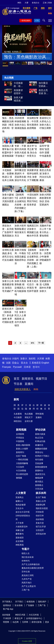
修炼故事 (39, 478)
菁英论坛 (39, 452)
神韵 (19, 3)
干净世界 (7, 618)
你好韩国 (40, 519)
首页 (17, 379)
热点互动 (39, 438)
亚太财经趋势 (22, 474)
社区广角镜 (21, 456)
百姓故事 (39, 463)
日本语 (27, 367)
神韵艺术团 (20, 615)
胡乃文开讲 (41, 527)
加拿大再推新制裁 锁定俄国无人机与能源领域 (20, 288)
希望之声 (19, 618)
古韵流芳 (40, 530)
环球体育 (40, 512)
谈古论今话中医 (23, 512)
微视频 (19, 478)
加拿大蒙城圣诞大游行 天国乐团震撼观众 (19, 99)
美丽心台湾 (41, 501)
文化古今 (20, 508)
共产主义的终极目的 (31, 564)
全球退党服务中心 (34, 618)
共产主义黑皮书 (29, 586)
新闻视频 (21, 430)
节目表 (18, 384)
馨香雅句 (20, 534)
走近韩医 (20, 541)
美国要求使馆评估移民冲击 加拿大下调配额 (18, 92)
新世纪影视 (37, 622)
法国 (8, 363)
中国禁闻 (20, 441)
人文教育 (21, 493)
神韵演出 (18, 421)
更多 (47, 622)
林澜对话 (39, 445)
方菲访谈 (39, 489)
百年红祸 (26, 572)
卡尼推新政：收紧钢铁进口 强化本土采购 (18, 85)
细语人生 (26, 553)
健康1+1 (19, 501)
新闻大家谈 (40, 434)
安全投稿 (19, 605)
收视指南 (31, 602)
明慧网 (6, 622)
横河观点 (39, 482)
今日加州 (20, 467)
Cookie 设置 (27, 641)
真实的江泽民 (28, 575)
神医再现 (20, 545)
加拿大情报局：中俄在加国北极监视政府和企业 (20, 257)
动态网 (16, 622)
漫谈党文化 (40, 474)
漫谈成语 (20, 538)
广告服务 (30, 605)
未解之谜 (20, 530)
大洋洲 (40, 359)
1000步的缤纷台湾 (23, 517)
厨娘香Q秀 (41, 505)
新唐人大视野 (22, 449)
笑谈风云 (20, 497)
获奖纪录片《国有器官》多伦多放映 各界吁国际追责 (8, 315)
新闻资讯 (28, 379)
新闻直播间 (26, 21)
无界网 (25, 622)
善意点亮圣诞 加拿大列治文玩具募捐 (43, 92)
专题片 (25, 549)
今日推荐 (18, 417)
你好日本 (40, 516)
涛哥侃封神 (41, 534)
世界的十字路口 (42, 456)
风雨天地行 (27, 583)
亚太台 (24, 363)
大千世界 (20, 523)
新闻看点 (39, 485)
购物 (36, 389)
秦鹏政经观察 (41, 449)
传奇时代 (26, 561)
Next (49, 44)
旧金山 (15, 363)
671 (33, 343)
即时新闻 (40, 414)
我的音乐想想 (42, 508)
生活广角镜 (41, 497)
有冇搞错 (39, 460)
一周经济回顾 (22, 460)
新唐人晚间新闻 (23, 445)
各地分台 (36, 3)
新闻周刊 (20, 452)
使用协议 (7, 605)
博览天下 (29, 417)
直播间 (29, 384)
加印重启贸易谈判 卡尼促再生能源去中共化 (43, 85)
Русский (17, 367)
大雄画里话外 (22, 527)
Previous (6, 44)
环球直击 (20, 438)
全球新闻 (20, 434)
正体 (45, 3)
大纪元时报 (34, 615)
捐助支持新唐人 (23, 389)
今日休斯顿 (21, 471)
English (45, 363)
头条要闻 (18, 414)
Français (7, 367)
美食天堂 (40, 523)
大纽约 (15, 359)
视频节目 (41, 379)
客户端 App (8, 609)
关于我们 (19, 602)
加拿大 (24, 359)
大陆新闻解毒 (22, 463)
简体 (50, 3)
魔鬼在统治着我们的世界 (33, 568)
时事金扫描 (40, 441)
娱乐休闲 (41, 493)
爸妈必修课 (21, 505)
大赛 (26, 3)
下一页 (41, 343)
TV (38, 21)
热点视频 (29, 414)
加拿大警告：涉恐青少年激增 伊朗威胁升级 (45, 257)
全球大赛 (29, 421)
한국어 (36, 367)
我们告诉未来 (28, 557)
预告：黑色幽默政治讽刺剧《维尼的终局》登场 (27, 58)
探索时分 (39, 471)
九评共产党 (27, 579)
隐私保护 (42, 602)
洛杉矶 (32, 359)
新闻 (16, 399)
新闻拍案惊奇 (41, 467)
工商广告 (26, 590)
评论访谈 (40, 430)
